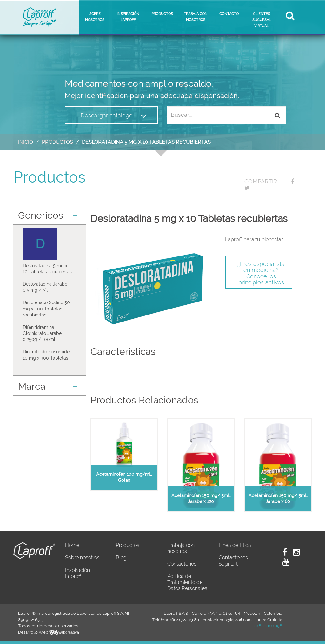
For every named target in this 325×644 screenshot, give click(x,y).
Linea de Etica (235, 545)
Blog (121, 558)
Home (72, 545)
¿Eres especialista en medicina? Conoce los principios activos (261, 273)
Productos (57, 142)
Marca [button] (48, 386)
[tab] (50, 216)
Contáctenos (182, 564)
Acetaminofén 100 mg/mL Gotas (124, 477)
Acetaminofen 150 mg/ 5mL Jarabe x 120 (201, 498)
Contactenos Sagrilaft (233, 561)
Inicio (26, 142)
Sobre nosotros (82, 558)
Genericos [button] (48, 215)
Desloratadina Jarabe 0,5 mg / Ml (45, 287)
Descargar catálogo (114, 116)
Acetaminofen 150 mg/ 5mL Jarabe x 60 (278, 498)
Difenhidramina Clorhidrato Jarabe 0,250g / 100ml (42, 333)
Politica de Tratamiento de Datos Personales (187, 582)
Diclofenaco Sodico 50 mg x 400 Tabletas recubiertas (46, 309)
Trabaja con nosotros (181, 548)
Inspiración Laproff (77, 573)
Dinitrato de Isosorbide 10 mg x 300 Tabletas (46, 355)
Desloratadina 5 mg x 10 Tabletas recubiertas (47, 269)
